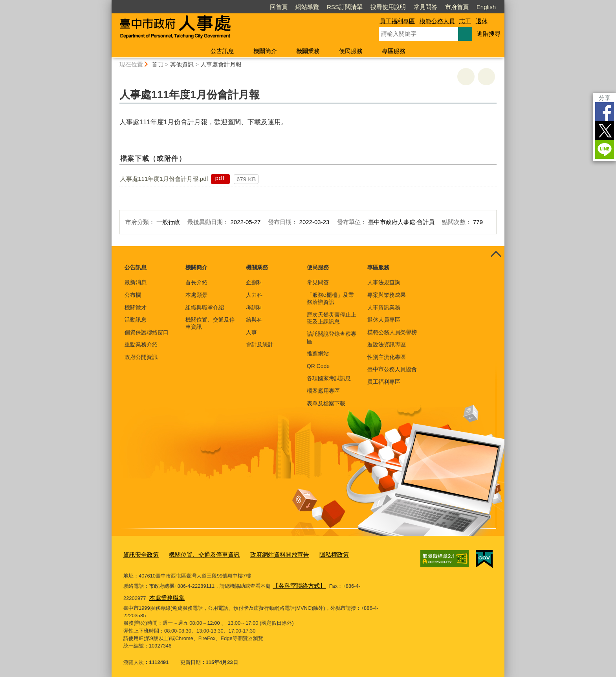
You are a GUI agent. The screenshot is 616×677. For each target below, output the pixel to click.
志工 (465, 21)
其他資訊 (182, 64)
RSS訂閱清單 (345, 7)
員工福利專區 (397, 21)
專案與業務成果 (387, 295)
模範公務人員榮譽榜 (392, 332)
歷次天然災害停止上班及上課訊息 (332, 318)
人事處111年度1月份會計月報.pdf (164, 179)
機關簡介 (265, 51)
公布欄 (133, 295)
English (486, 7)
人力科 (254, 295)
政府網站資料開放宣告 (262, 554)
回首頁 (279, 7)
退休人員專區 (384, 320)
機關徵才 (136, 307)
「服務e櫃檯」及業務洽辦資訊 (330, 298)
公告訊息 (222, 51)
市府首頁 (457, 7)
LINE (605, 149)
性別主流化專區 (387, 357)
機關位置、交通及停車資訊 (210, 323)
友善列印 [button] (466, 77)
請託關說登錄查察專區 (332, 337)
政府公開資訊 (141, 357)
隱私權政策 (310, 554)
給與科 (254, 320)
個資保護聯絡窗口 (147, 332)
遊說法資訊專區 (387, 344)
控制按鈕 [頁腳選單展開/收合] (496, 255)
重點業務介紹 (141, 344)
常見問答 (425, 7)
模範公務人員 (437, 21)
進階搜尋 (489, 34)
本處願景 (196, 295)
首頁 (158, 64)
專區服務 (394, 51)
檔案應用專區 (323, 391)
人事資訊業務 (384, 307)
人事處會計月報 (221, 64)
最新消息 (136, 282)
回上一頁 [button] (486, 77)
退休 (482, 21)
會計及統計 (260, 344)
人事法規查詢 (384, 282)
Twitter (605, 131)
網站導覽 (307, 7)
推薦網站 (318, 353)
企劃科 (254, 282)
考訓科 (254, 307)
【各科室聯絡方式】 (296, 583)
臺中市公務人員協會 (392, 369)
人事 (251, 332)
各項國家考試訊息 (329, 378)
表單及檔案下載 (326, 403)
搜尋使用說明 (388, 7)
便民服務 (351, 51)
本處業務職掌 (141, 594)
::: (108, 3)
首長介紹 (196, 282)
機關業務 (308, 51)
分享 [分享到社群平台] (605, 98)
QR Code (318, 366)
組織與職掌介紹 (205, 307)
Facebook (605, 112)
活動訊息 (136, 320)
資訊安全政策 (139, 554)
